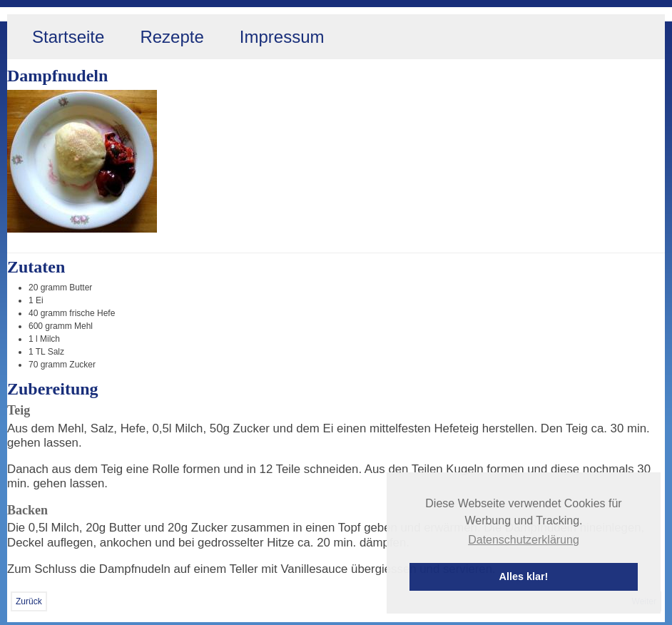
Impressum (282, 37)
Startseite (68, 37)
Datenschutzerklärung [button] (524, 540)
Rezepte (172, 37)
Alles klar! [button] (524, 576)
